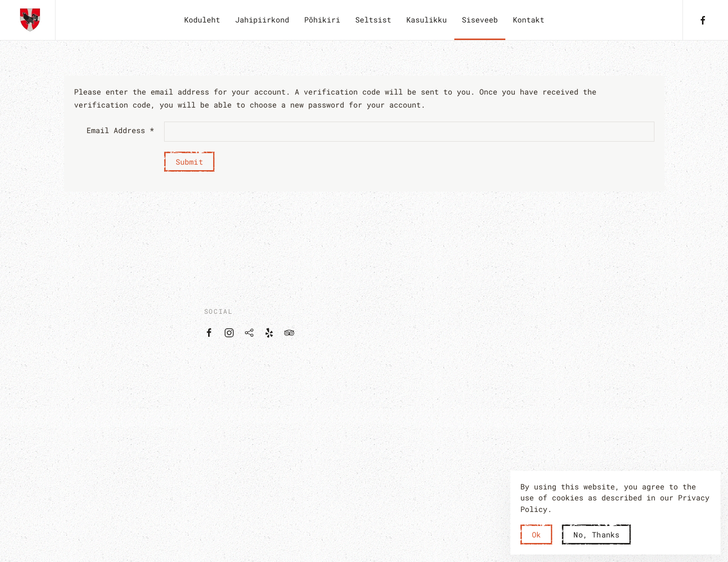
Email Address (120, 130)
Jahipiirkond (262, 20)
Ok (536, 534)
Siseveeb (480, 20)
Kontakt (529, 20)
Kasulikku (427, 20)
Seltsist (373, 20)
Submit (189, 162)
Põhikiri (322, 20)
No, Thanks (596, 534)
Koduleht (202, 20)
